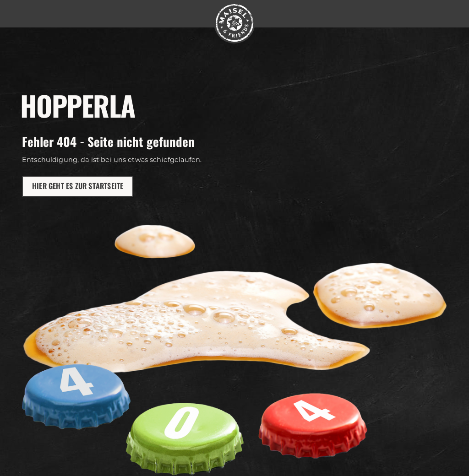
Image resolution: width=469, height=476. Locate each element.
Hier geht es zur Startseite (78, 186)
